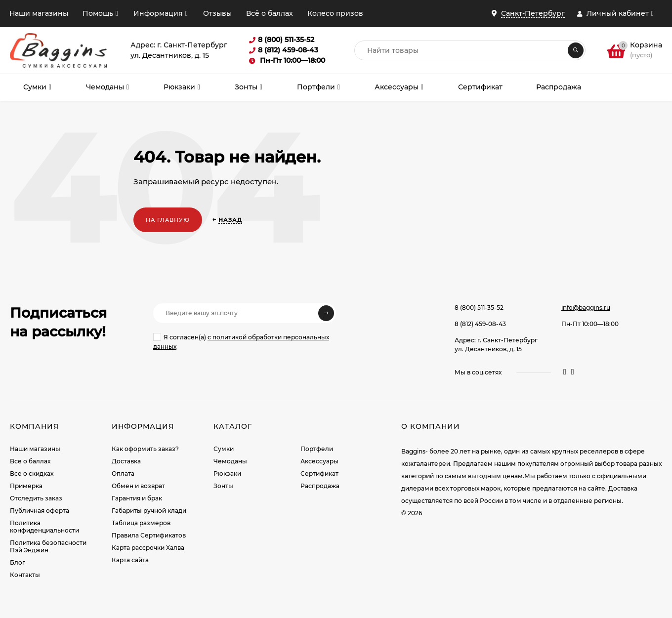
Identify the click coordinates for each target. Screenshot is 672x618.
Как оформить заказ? (145, 449)
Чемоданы (230, 461)
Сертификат (319, 474)
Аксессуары (319, 461)
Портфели (317, 449)
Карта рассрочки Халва (148, 548)
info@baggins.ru (586, 308)
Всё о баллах (270, 13)
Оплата (123, 474)
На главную (168, 220)
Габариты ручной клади (149, 511)
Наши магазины (39, 13)
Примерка (26, 486)
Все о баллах (30, 461)
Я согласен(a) (241, 342)
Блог (18, 562)
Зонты (223, 486)
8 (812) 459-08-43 (480, 324)
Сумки (224, 449)
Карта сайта (130, 560)
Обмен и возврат (138, 486)
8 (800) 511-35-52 (479, 308)
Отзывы (217, 13)
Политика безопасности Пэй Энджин (48, 546)
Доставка (126, 461)
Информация (158, 13)
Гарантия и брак (137, 498)
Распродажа (320, 486)
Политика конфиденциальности (44, 527)
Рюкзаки (227, 474)
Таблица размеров (141, 523)
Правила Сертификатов (149, 535)
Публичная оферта (40, 511)
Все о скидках (32, 474)
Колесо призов (335, 13)
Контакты (25, 575)
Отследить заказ (36, 498)
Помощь (98, 13)
